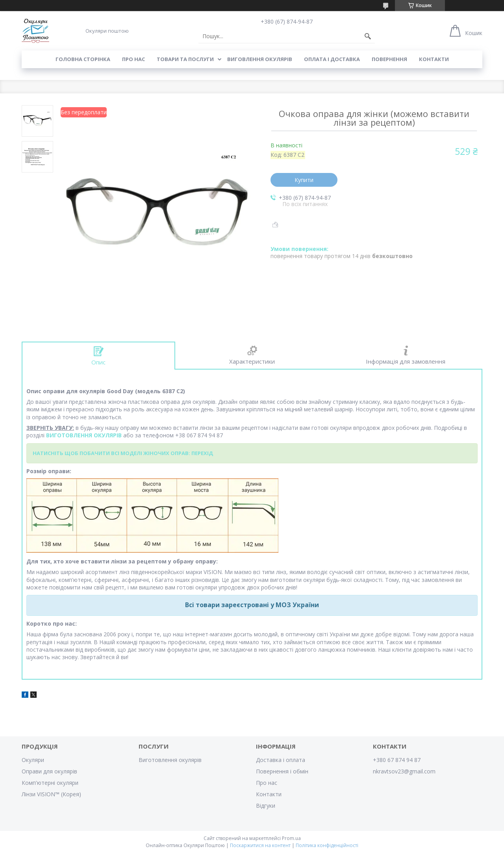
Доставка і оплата (281, 760)
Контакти (434, 59)
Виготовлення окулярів (170, 760)
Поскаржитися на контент (260, 845)
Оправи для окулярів (49, 771)
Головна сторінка (83, 59)
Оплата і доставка (332, 59)
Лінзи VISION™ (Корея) (51, 794)
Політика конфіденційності (327, 845)
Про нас (133, 59)
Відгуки (266, 806)
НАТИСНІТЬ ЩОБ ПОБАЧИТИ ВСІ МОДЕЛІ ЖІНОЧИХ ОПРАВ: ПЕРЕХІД (123, 453)
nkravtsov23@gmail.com (404, 771)
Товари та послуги (185, 59)
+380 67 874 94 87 (397, 760)
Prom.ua (291, 838)
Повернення (389, 59)
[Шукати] (368, 36)
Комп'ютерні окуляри (50, 783)
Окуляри (33, 760)
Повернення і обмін (282, 771)
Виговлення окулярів (260, 59)
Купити (304, 180)
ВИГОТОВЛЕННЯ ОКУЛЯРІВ (84, 435)
